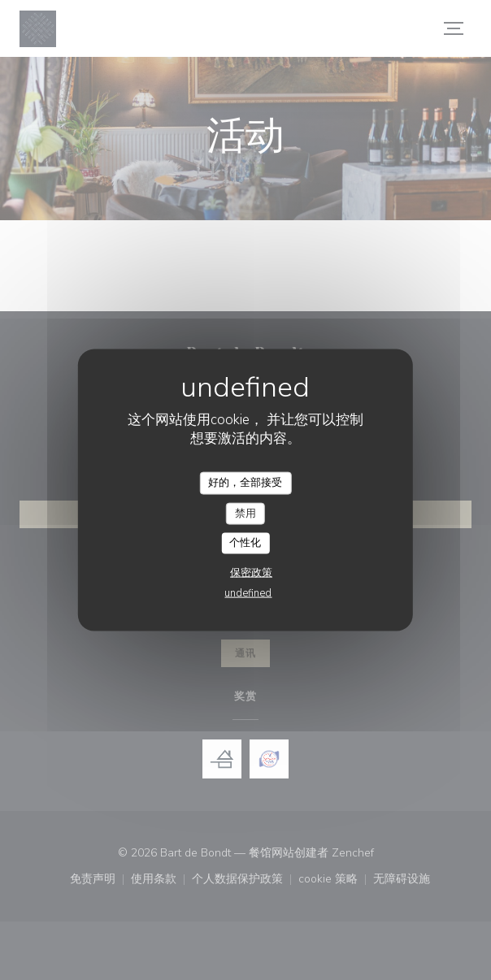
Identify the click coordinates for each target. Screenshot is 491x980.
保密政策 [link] (251, 572)
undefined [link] (248, 592)
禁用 (245, 513)
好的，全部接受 (245, 483)
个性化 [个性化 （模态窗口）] (245, 543)
